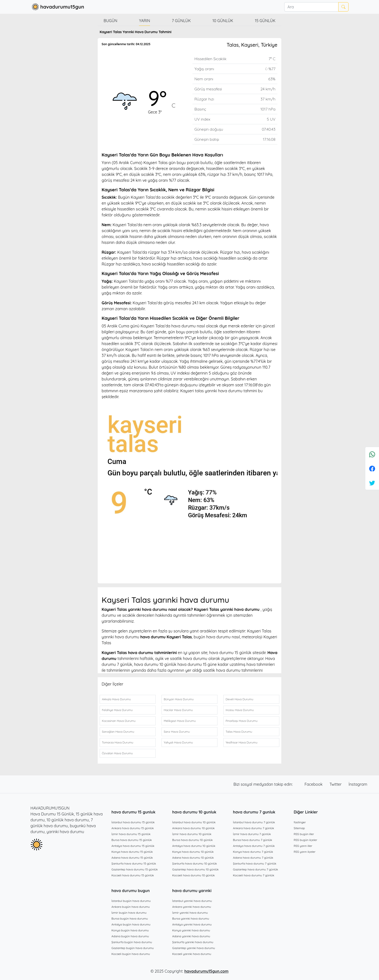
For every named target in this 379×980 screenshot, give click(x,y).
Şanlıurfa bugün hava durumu (132, 942)
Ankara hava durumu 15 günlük (133, 828)
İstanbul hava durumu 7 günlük (254, 822)
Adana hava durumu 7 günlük (253, 858)
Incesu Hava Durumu (240, 710)
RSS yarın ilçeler (305, 852)
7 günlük (181, 21)
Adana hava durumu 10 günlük (193, 858)
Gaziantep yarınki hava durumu (194, 948)
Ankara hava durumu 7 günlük (254, 828)
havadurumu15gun (57, 7)
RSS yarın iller (303, 846)
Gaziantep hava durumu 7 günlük (256, 869)
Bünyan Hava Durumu (179, 699)
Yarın (144, 21)
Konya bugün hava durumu (130, 930)
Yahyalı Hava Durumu (178, 742)
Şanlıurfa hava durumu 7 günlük (255, 863)
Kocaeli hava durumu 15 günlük (133, 875)
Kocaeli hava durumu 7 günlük (254, 875)
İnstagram (358, 784)
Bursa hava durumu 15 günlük (132, 840)
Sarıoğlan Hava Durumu (118, 732)
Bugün (110, 21)
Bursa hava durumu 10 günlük (193, 840)
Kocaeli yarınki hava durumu (192, 954)
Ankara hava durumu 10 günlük (194, 828)
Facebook (314, 784)
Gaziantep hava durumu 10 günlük (196, 869)
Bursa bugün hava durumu (130, 918)
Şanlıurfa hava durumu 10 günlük (195, 863)
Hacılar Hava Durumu (178, 710)
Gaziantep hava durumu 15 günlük (135, 869)
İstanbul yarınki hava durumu (192, 901)
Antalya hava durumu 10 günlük (194, 846)
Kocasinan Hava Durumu (119, 721)
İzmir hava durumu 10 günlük (192, 834)
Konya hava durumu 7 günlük (253, 852)
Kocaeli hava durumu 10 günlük (194, 875)
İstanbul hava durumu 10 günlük (194, 822)
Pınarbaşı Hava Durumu (242, 721)
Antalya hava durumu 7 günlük (254, 846)
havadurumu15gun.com (206, 971)
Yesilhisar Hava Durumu (242, 742)
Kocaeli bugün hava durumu (131, 954)
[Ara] (311, 7)
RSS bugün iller (304, 834)
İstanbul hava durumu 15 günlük (133, 822)
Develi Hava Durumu (239, 699)
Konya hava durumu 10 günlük (193, 852)
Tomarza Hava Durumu (118, 742)
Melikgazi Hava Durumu (180, 721)
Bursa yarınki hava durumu (191, 918)
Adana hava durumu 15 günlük (132, 858)
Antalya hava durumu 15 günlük (133, 846)
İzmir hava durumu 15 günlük (131, 834)
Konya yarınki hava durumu (191, 930)
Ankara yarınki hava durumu (192, 907)
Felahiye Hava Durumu (117, 710)
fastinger (300, 822)
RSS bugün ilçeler (306, 840)
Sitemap (299, 828)
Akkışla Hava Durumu (116, 699)
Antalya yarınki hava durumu (192, 924)
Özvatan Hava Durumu (117, 753)
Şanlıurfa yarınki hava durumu (193, 942)
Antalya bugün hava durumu (131, 924)
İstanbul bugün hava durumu (131, 901)
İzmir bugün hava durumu (129, 913)
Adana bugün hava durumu (130, 936)
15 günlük (265, 21)
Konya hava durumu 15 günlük (132, 852)
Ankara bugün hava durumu (131, 907)
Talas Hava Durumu (239, 732)
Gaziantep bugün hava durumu (133, 948)
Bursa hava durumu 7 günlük (253, 840)
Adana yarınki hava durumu (191, 936)
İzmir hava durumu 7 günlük (252, 834)
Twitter (336, 784)
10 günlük (223, 21)
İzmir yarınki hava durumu (190, 913)
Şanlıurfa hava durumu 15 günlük (134, 863)
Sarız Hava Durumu (177, 732)
